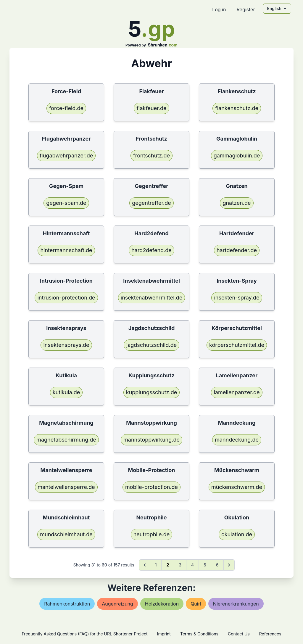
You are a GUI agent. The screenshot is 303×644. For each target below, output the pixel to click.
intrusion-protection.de (66, 298)
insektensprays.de (66, 345)
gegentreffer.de (151, 203)
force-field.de (66, 108)
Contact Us (239, 634)
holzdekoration (162, 604)
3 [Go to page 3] (180, 565)
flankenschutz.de (237, 108)
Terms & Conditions (199, 634)
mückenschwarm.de (237, 487)
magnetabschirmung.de (66, 440)
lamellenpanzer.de (237, 392)
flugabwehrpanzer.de (66, 156)
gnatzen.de (237, 203)
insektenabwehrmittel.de (151, 298)
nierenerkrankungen (236, 604)
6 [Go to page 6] (217, 565)
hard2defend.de (151, 250)
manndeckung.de (237, 440)
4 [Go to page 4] (192, 565)
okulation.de (237, 534)
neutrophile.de (152, 534)
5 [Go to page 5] (205, 565)
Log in (219, 9)
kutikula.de (66, 392)
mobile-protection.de (151, 487)
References (270, 634)
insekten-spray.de (237, 298)
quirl (196, 604)
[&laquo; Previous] (145, 565)
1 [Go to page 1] (156, 565)
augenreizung (117, 604)
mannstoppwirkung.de (151, 440)
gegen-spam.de (66, 203)
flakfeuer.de (151, 108)
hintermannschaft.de (66, 250)
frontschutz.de (151, 156)
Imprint (164, 634)
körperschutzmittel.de (237, 345)
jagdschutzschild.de (151, 345)
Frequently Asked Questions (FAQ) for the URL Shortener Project (84, 634)
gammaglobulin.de (237, 156)
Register (246, 9)
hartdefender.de (237, 250)
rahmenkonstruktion (67, 604)
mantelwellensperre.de (66, 487)
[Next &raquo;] (229, 565)
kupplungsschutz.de (151, 392)
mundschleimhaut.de (66, 534)
